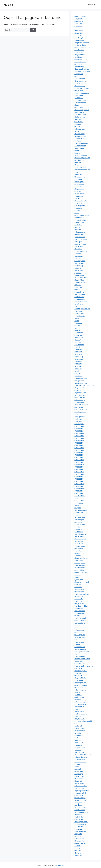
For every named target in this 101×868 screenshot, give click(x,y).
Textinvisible (79, 263)
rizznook (78, 556)
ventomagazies (80, 136)
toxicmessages (80, 798)
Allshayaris (79, 179)
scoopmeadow (80, 592)
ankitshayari (79, 711)
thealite (77, 644)
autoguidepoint (80, 630)
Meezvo (77, 848)
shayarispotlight (81, 558)
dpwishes (78, 273)
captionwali (79, 107)
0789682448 (79, 460)
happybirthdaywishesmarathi (85, 666)
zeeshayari (78, 515)
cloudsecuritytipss (81, 405)
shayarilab (78, 781)
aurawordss (79, 599)
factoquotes (79, 256)
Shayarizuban (80, 55)
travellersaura (80, 546)
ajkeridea (78, 285)
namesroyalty (80, 728)
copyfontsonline (81, 620)
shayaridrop (79, 505)
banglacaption (80, 38)
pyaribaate (78, 376)
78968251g (79, 357)
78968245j (78, 364)
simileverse (79, 541)
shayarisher (79, 270)
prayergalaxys (80, 623)
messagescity (80, 417)
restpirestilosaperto (82, 43)
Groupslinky (79, 661)
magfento (78, 834)
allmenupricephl (81, 685)
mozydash (78, 35)
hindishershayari (81, 45)
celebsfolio (79, 733)
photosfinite (79, 23)
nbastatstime (79, 788)
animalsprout (79, 182)
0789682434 (79, 429)
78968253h (79, 359)
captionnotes (79, 76)
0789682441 (79, 445)
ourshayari (79, 373)
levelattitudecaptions (82, 71)
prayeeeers (79, 608)
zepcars (77, 131)
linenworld (78, 119)
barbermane (79, 839)
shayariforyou (80, 719)
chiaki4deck (79, 548)
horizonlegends (80, 115)
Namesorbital (80, 731)
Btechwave (79, 826)
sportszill (78, 769)
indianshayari (80, 203)
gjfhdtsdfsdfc (79, 345)
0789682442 (79, 448)
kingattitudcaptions (82, 69)
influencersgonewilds (82, 158)
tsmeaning (78, 577)
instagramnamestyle (82, 659)
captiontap (79, 632)
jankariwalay (79, 112)
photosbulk (79, 95)
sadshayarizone (80, 244)
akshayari (78, 522)
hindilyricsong (80, 810)
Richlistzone (79, 83)
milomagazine (80, 232)
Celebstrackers (80, 776)
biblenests (78, 587)
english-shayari (80, 16)
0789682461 (79, 491)
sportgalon (79, 771)
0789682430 (79, 443)
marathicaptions (81, 302)
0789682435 (79, 431)
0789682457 (79, 481)
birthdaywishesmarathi (83, 721)
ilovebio (77, 330)
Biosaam (78, 172)
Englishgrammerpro (82, 791)
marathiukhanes (81, 251)
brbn (76, 28)
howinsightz (79, 560)
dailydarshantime (81, 757)
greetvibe (78, 254)
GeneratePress (60, 865)
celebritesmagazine (82, 215)
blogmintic (78, 323)
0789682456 (79, 479)
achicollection (80, 517)
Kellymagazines (80, 690)
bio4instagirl (79, 297)
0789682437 (79, 436)
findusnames (79, 716)
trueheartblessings (82, 594)
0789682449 (79, 462)
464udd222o (79, 337)
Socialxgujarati (80, 261)
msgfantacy (79, 266)
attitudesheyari (80, 539)
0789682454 (79, 474)
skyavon (78, 616)
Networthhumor (81, 81)
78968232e (79, 352)
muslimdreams (80, 762)
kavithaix (78, 258)
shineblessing (80, 86)
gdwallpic (78, 584)
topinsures (78, 52)
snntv (77, 321)
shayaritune (79, 687)
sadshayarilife (80, 663)
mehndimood (80, 656)
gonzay (77, 640)
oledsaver (78, 390)
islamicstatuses (80, 62)
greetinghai (79, 795)
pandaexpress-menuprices (84, 385)
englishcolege (80, 843)
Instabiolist (79, 196)
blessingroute (80, 206)
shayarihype (79, 189)
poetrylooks (79, 532)
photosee (78, 695)
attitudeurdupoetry (82, 93)
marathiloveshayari (82, 88)
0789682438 (79, 438)
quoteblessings (80, 146)
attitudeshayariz (81, 278)
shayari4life (79, 91)
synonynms (79, 580)
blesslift (77, 198)
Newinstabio (79, 841)
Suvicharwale (79, 160)
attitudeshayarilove (82, 110)
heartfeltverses (80, 831)
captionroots (79, 500)
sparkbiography (80, 227)
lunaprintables (80, 402)
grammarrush (80, 237)
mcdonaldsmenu (81, 714)
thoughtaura (79, 381)
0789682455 (79, 476)
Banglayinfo (79, 19)
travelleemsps (80, 568)
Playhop (78, 654)
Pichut (77, 498)
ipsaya (77, 213)
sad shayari (79, 805)
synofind (78, 836)
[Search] (33, 30)
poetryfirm (78, 673)
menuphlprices (80, 824)
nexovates (78, 745)
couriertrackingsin (81, 699)
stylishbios (78, 249)
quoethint (78, 335)
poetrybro (78, 225)
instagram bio (80, 803)
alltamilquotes (80, 553)
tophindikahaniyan (82, 100)
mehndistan (79, 551)
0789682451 (79, 467)
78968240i (78, 361)
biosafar (78, 709)
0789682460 (79, 489)
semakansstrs (80, 637)
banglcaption (79, 275)
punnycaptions (80, 747)
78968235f (78, 354)
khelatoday (79, 31)
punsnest (78, 625)
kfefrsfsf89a (79, 340)
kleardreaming (80, 853)
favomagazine (80, 563)
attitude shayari (80, 807)
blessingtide (79, 424)
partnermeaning (81, 239)
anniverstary (79, 697)
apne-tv (77, 328)
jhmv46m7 (78, 347)
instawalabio (79, 292)
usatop (77, 326)
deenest (78, 846)
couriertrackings (81, 59)
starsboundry (80, 134)
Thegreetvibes (80, 177)
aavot (77, 306)
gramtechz (78, 668)
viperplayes (79, 234)
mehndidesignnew (81, 143)
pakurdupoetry (80, 103)
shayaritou (78, 105)
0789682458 (79, 484)
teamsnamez (79, 218)
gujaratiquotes (80, 299)
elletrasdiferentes (81, 201)
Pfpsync (77, 767)
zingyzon (78, 508)
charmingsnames (81, 510)
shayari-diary (79, 783)
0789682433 (79, 426)
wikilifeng (78, 57)
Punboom (78, 419)
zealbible (78, 230)
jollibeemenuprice (81, 702)
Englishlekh (79, 174)
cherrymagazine (81, 671)
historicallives (80, 139)
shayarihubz (79, 604)
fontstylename (80, 304)
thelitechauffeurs (81, 282)
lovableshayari (80, 395)
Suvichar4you (80, 536)
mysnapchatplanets (82, 652)
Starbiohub (79, 407)
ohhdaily (78, 124)
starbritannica (80, 117)
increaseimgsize (80, 759)
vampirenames (80, 800)
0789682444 (79, 453)
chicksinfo (78, 815)
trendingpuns (80, 635)
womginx (78, 740)
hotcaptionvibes (81, 220)
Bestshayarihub (80, 167)
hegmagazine (80, 565)
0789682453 (79, 472)
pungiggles (79, 503)
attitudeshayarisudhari (83, 755)
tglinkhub (78, 26)
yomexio (78, 268)
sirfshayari (78, 855)
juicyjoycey (78, 529)
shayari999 (79, 33)
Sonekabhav (79, 21)
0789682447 (79, 457)
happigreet (79, 74)
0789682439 (79, 441)
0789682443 (79, 450)
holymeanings (80, 400)
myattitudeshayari (81, 378)
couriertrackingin (81, 383)
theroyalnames (80, 186)
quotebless (79, 333)
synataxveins (79, 184)
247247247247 (80, 496)
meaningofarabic (81, 683)
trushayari (78, 242)
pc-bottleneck (80, 735)
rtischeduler (79, 743)
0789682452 (79, 469)
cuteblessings (80, 150)
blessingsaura (80, 613)
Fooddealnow (80, 647)
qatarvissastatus (81, 786)
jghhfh (77, 371)
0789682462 (79, 493)
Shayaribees (79, 165)
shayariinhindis (80, 678)
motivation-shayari (82, 704)
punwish (78, 750)
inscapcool (78, 829)
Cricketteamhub (81, 738)
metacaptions (80, 611)
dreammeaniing (80, 642)
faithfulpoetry (80, 294)
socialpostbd (79, 50)
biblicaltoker (79, 680)
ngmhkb (78, 342)
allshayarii (78, 64)
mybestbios (79, 512)
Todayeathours (80, 649)
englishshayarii (80, 393)
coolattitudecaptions (82, 47)
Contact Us (92, 5)
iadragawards (80, 129)
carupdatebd (79, 67)
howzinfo (78, 527)
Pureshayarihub (80, 793)
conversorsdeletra (81, 397)
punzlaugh (78, 628)
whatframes (79, 122)
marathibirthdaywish (82, 170)
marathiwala (79, 707)
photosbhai (79, 98)
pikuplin (78, 575)
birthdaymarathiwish (82, 309)
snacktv (77, 126)
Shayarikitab (79, 148)
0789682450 (79, 465)
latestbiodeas (80, 752)
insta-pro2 (78, 311)
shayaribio (78, 676)
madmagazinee (80, 524)
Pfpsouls (78, 764)
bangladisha (79, 40)
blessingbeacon (80, 412)
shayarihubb (79, 318)
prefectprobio (80, 79)
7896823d (78, 349)
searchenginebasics (82, 812)
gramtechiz (79, 819)
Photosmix (78, 141)
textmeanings (80, 421)
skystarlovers (79, 596)
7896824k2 (79, 366)
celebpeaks (79, 779)
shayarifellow (79, 280)
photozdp (78, 287)
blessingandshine (81, 606)
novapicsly (78, 414)
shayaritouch (79, 388)
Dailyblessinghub (81, 155)
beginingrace (79, 222)
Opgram (78, 162)
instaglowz (78, 601)
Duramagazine (80, 692)
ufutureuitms (79, 544)
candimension (80, 723)
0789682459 (79, 486)
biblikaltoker (79, 817)
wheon (77, 290)
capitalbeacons (80, 534)
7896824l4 (78, 369)
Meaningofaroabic (81, 822)
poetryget (78, 726)
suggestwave (79, 589)
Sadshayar (78, 153)
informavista (79, 194)
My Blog (8, 5)
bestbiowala (79, 246)
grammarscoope (81, 409)
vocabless (78, 850)
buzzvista (78, 210)
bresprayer (79, 208)
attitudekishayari (81, 570)
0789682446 (79, 455)
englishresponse (81, 572)
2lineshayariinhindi (82, 582)
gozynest (78, 191)
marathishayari (80, 618)
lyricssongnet (79, 520)
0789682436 (79, 433)
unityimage (79, 774)
